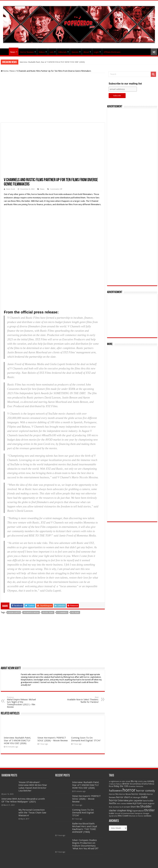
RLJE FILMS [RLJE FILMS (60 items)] (137, 803)
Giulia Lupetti (14, 613)
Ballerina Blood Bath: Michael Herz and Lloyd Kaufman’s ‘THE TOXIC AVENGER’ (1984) (85, 828)
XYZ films (75, 613)
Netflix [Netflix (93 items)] (113, 803)
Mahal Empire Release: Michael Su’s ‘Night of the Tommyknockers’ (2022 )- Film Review (23, 702)
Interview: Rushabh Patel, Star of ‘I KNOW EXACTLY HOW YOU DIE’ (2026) (52, 62)
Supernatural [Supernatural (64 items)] (138, 811)
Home (5, 71)
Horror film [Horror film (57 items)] (114, 794)
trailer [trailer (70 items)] (112, 813)
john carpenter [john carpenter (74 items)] (136, 801)
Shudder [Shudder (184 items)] (146, 807)
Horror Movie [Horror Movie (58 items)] (125, 794)
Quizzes (75, 52)
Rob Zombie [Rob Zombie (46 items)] (114, 807)
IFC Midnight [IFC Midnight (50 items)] (135, 797)
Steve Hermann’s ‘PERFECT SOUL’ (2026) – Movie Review (53, 739)
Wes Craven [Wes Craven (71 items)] (123, 816)
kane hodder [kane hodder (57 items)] (148, 801)
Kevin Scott (11, 189)
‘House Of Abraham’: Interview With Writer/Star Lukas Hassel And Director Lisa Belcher (33, 786)
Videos (42, 52)
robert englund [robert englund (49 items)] (148, 803)
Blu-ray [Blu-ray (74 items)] (134, 781)
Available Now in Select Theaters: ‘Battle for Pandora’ (83, 700)
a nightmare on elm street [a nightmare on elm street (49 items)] (120, 781)
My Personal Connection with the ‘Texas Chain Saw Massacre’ (32, 813)
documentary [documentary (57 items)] (136, 784)
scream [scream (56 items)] (127, 807)
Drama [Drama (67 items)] (145, 784)
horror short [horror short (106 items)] (123, 797)
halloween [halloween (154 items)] (115, 791)
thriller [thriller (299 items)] (149, 810)
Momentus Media (31, 613)
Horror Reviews (27, 52)
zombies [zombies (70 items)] (148, 816)
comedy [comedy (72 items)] (151, 781)
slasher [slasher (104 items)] (113, 811)
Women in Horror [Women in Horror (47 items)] (136, 816)
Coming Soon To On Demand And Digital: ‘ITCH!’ (86, 739)
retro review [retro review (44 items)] (121, 804)
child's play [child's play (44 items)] (142, 781)
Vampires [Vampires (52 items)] (139, 813)
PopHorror (5, 52)
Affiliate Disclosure (112, 52)
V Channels (62, 613)
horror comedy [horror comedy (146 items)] (146, 791)
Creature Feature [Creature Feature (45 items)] (115, 784)
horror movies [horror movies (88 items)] (139, 794)
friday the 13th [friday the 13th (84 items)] (121, 786)
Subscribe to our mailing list (125, 84)
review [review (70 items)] (129, 803)
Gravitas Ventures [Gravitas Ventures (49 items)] (136, 786)
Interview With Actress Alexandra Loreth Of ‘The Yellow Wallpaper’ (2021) (23, 800)
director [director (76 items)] (126, 784)
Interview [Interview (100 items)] (123, 801)
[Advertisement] (53, 98)
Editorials (63, 52)
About (86, 52)
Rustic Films (48, 613)
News (13, 52)
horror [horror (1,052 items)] (129, 790)
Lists (52, 52)
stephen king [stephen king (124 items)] (124, 810)
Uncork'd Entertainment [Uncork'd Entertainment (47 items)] (124, 813)
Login (96, 52)
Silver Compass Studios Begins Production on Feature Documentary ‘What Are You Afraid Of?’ (85, 844)
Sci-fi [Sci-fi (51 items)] (121, 807)
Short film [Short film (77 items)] (135, 807)
